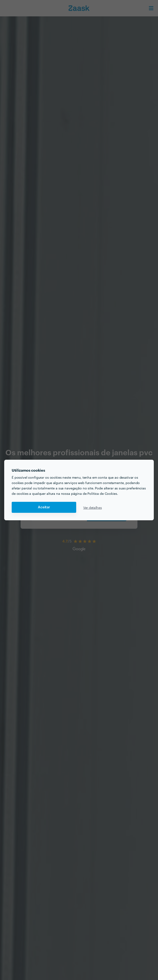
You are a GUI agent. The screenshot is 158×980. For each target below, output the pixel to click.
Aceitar (44, 507)
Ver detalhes (93, 507)
